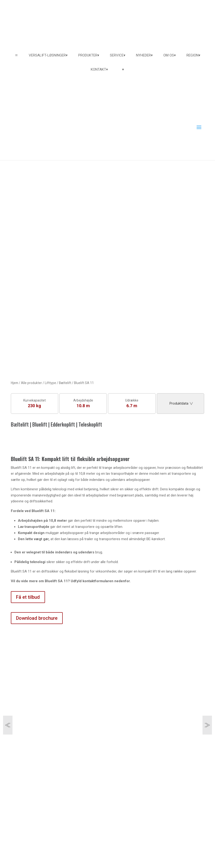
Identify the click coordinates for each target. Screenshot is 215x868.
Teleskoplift (90, 424)
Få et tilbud (28, 597)
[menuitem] (48, 55)
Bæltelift (65, 383)
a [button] (16, 55)
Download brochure (37, 618)
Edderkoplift (63, 424)
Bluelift (40, 424)
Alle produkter (31, 383)
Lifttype (50, 383)
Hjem (14, 383)
